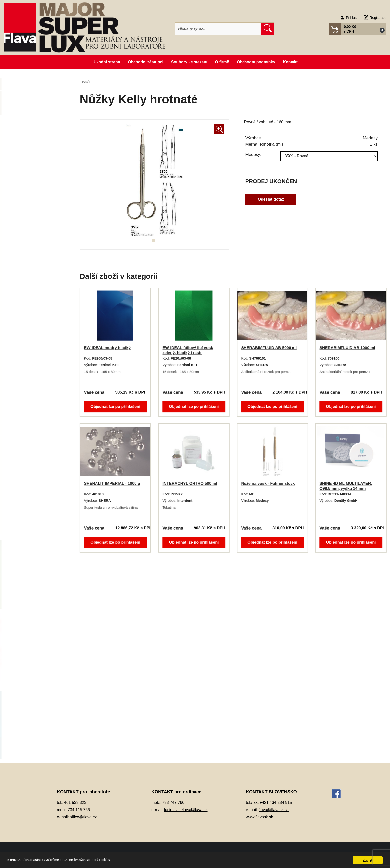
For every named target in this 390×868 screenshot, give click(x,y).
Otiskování (24, 380)
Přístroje (22, 454)
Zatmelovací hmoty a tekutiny (39, 515)
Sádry (20, 466)
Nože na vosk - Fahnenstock (268, 484)
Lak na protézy (27, 306)
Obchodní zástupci (146, 62)
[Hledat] (218, 29)
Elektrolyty (24, 215)
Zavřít (368, 860)
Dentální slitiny (27, 178)
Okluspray (24, 343)
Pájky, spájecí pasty (31, 392)
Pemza (21, 417)
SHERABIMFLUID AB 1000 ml (347, 348)
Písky (20, 429)
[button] (358, 29)
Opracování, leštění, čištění (38, 356)
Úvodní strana (107, 62)
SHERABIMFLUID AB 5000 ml (269, 348)
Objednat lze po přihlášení (115, 406)
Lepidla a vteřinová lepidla (37, 319)
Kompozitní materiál (32, 282)
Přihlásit (352, 18)
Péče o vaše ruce (30, 405)
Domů (85, 82)
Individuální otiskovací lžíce (38, 239)
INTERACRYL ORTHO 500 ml (190, 484)
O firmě (222, 62)
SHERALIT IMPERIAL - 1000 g (112, 484)
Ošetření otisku (28, 368)
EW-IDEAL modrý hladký (107, 348)
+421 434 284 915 (276, 803)
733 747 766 (173, 803)
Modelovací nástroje (32, 331)
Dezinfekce (24, 190)
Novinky (36, 98)
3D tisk (21, 123)
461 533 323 (75, 803)
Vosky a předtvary (30, 503)
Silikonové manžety (31, 479)
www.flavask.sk (259, 817)
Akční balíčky (36, 86)
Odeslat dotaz (271, 199)
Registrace (378, 18)
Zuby (19, 528)
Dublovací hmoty (29, 202)
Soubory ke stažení (189, 62)
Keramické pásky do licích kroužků (37, 267)
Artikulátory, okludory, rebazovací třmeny (33, 138)
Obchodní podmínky (256, 62)
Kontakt (290, 62)
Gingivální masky (29, 227)
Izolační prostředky (31, 251)
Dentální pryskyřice (31, 165)
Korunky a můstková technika (40, 294)
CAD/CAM (24, 153)
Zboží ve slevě (36, 111)
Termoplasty (25, 491)
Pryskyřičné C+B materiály (37, 442)
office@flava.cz (83, 817)
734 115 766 (79, 810)
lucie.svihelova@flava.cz (186, 810)
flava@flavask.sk (274, 810)
